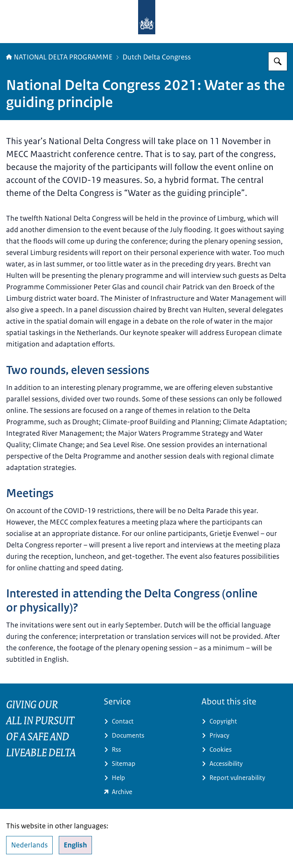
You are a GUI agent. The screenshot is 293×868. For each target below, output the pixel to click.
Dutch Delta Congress (157, 57)
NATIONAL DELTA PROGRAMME (59, 57)
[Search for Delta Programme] (278, 61)
